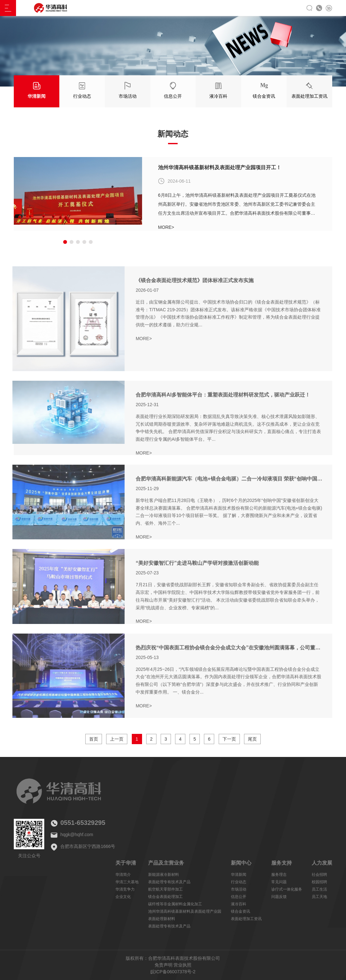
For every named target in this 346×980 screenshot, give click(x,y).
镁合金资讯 (241, 911)
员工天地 (319, 897)
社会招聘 (319, 875)
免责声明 (164, 965)
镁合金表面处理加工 (165, 897)
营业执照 (182, 965)
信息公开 (239, 897)
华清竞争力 (125, 889)
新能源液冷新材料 (164, 875)
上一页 (117, 739)
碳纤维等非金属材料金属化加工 (175, 904)
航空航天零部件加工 (165, 889)
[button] (65, 242)
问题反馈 (279, 897)
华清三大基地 (127, 882)
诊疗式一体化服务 (287, 889)
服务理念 (279, 875)
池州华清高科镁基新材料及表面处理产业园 (185, 911)
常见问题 (279, 882)
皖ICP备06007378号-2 (173, 972)
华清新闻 (239, 875)
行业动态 (239, 882)
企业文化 (123, 897)
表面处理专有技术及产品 (169, 882)
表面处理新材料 (162, 919)
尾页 (252, 739)
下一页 (229, 739)
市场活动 (239, 889)
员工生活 (319, 889)
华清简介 (123, 875)
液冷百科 (239, 904)
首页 (94, 739)
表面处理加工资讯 (246, 919)
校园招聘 (319, 882)
